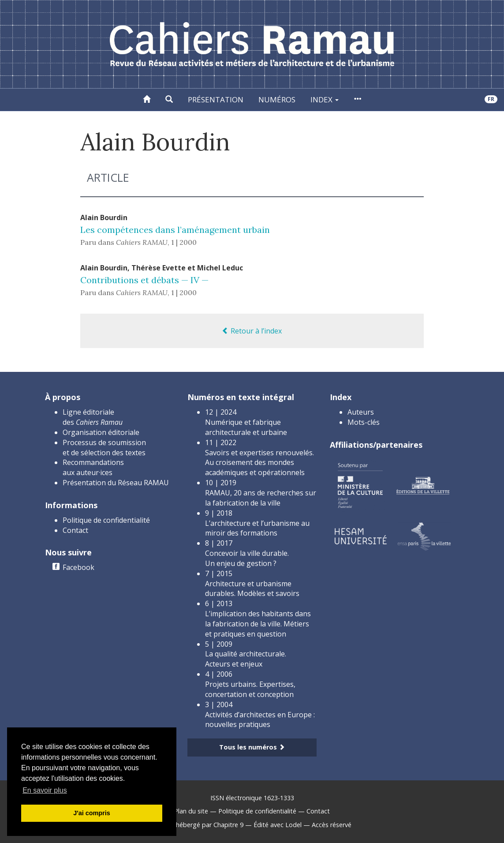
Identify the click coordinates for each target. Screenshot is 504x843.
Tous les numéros (252, 747)
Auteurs (361, 412)
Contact (75, 530)
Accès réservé (332, 825)
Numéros (277, 99)
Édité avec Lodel (278, 825)
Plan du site (191, 811)
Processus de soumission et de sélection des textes (104, 448)
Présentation (216, 99)
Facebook (78, 567)
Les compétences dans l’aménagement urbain (175, 230)
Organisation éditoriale (101, 432)
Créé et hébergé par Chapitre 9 (198, 825)
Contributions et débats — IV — (144, 280)
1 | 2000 (184, 242)
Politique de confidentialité (106, 520)
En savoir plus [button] (45, 790)
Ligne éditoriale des (93, 417)
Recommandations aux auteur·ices (93, 467)
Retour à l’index (252, 331)
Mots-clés (364, 422)
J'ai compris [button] (91, 813)
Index (325, 99)
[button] (169, 100)
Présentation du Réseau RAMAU (116, 483)
